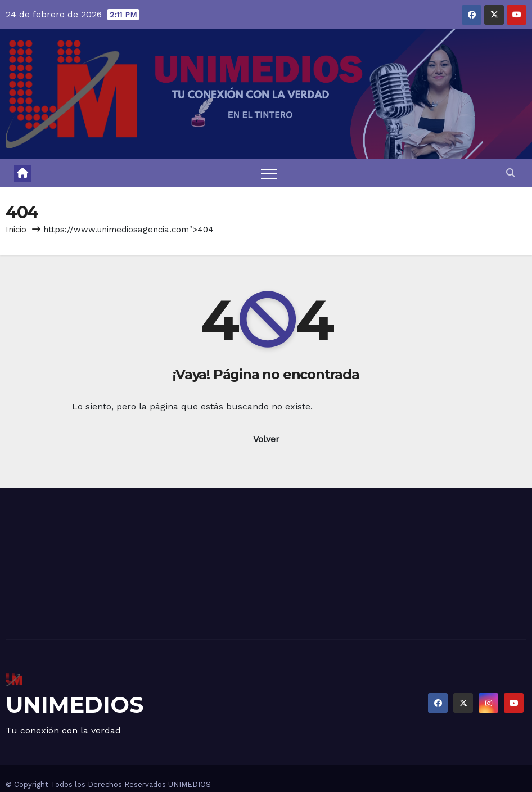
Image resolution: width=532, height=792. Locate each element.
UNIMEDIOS (75, 705)
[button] (511, 173)
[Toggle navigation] (269, 173)
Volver (266, 439)
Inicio (16, 229)
